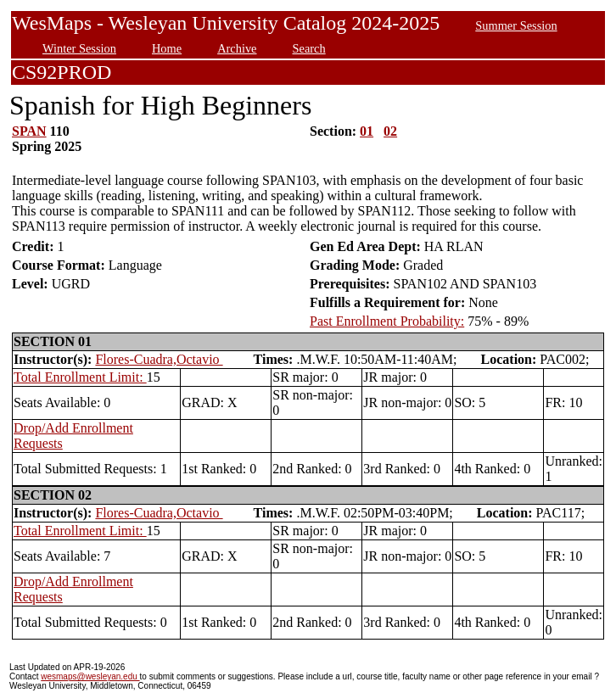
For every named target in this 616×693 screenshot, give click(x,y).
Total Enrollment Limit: (80, 377)
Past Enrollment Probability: (387, 321)
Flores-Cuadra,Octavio (159, 359)
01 (367, 131)
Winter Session (79, 48)
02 (390, 131)
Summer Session (516, 25)
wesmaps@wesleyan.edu (90, 676)
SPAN (29, 131)
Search (309, 48)
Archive (237, 48)
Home (167, 48)
